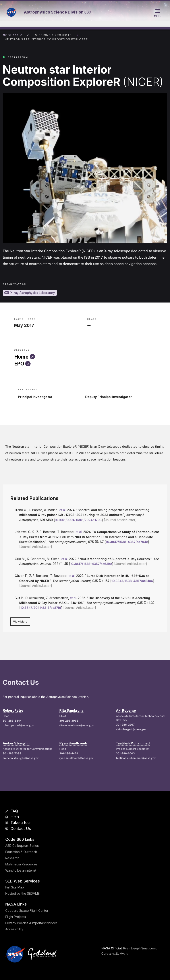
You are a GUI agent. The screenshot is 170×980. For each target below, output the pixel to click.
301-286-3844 (12, 721)
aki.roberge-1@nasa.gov (131, 729)
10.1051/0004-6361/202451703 (78, 520)
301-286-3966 (69, 721)
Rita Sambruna (71, 710)
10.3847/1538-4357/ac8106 (132, 581)
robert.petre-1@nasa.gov (18, 725)
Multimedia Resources (21, 864)
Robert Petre (13, 710)
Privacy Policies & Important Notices (31, 923)
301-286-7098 (12, 754)
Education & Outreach (21, 852)
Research (12, 858)
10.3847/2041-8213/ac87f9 (41, 608)
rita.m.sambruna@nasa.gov (76, 725)
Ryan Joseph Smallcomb (140, 948)
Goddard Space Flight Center (27, 911)
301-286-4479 (69, 754)
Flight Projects (16, 917)
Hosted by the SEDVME (22, 893)
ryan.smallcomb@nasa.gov (76, 758)
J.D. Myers (121, 954)
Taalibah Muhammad (133, 743)
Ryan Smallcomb (73, 743)
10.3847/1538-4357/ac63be (91, 564)
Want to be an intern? (21, 870)
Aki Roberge (126, 710)
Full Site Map (15, 887)
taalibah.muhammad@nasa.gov (136, 758)
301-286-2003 (125, 754)
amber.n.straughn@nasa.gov (21, 758)
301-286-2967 (125, 725)
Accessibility (14, 929)
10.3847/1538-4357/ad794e (127, 542)
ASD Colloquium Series (22, 846)
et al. (63, 510)
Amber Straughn (16, 743)
